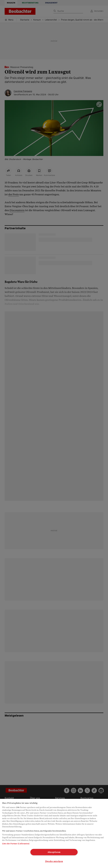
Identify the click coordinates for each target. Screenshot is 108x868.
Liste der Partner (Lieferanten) (16, 844)
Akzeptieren (54, 852)
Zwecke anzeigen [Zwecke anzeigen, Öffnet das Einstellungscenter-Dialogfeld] (54, 861)
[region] (54, 833)
